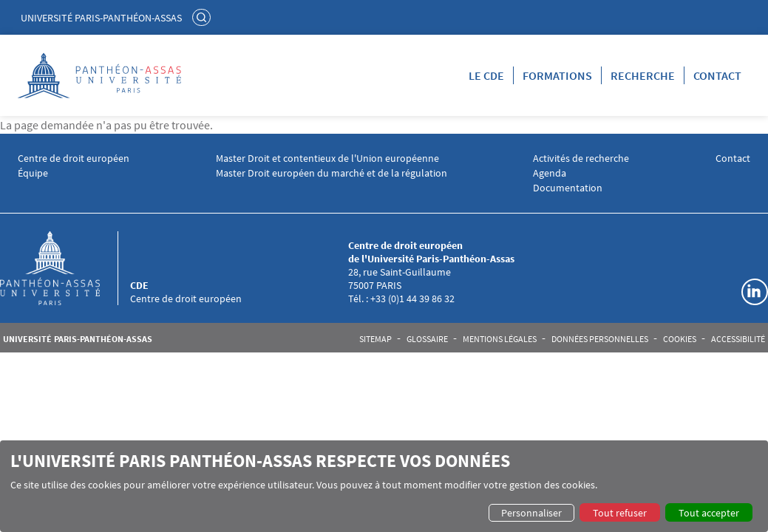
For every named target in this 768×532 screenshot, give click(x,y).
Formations (557, 75)
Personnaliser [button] (531, 513)
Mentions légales (500, 339)
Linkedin (755, 292)
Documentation (568, 188)
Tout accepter (709, 513)
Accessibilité (738, 339)
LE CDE (486, 75)
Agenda (550, 173)
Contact (717, 75)
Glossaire (427, 339)
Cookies (680, 339)
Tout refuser (620, 513)
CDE (139, 285)
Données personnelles (600, 339)
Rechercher (203, 17)
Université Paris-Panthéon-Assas (101, 18)
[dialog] (384, 486)
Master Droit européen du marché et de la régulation (332, 173)
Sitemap (375, 339)
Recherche (643, 75)
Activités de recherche (581, 158)
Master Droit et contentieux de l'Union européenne (327, 158)
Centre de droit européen (74, 158)
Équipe (33, 173)
